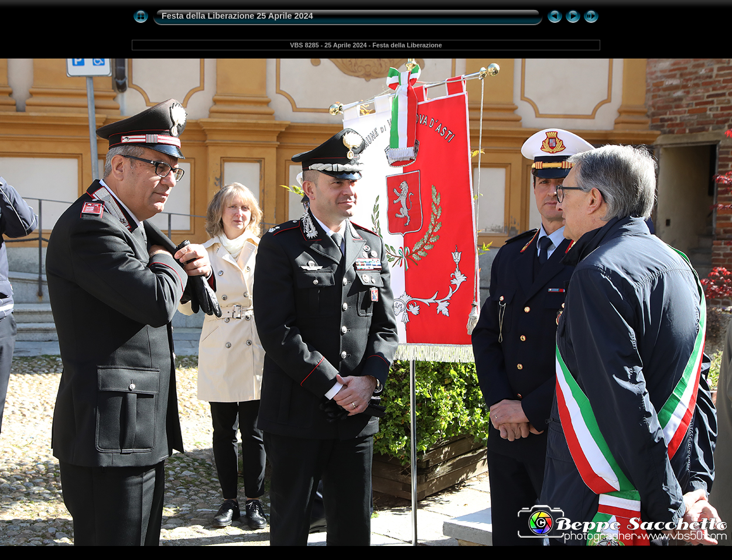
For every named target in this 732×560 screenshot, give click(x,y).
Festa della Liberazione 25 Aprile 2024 (237, 16)
